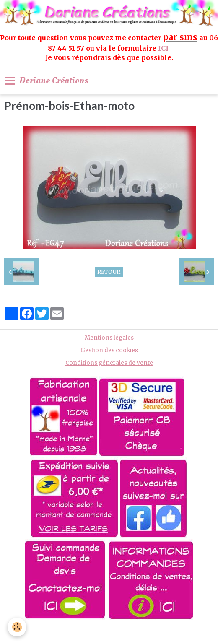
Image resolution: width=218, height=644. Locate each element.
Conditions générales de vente (109, 363)
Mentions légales (109, 338)
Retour (109, 272)
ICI (164, 48)
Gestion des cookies (109, 350)
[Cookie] (17, 627)
